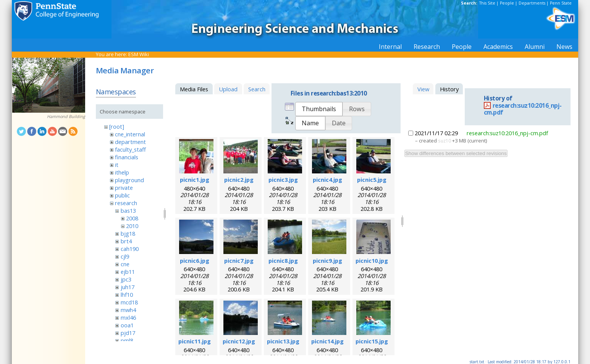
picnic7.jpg (239, 260)
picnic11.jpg (195, 341)
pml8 (127, 340)
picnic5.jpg (372, 180)
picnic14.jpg (327, 341)
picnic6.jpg (195, 260)
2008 (132, 218)
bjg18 (128, 233)
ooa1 (127, 325)
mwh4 (128, 310)
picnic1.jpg (195, 180)
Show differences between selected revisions (456, 153)
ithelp (122, 172)
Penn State (561, 3)
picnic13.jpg (283, 341)
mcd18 (129, 302)
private (124, 188)
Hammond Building (66, 116)
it (117, 165)
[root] (117, 126)
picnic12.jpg (239, 341)
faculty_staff (130, 149)
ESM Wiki (139, 54)
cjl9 (125, 256)
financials (127, 157)
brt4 (126, 241)
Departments (532, 3)
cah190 (130, 249)
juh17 (128, 287)
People (507, 3)
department (130, 142)
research (126, 203)
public (122, 195)
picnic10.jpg (372, 260)
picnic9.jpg (327, 260)
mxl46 (128, 317)
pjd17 (128, 333)
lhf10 (127, 294)
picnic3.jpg (283, 180)
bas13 (128, 210)
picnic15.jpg (372, 341)
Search (257, 89)
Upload (228, 89)
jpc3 (126, 279)
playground (129, 180)
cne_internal (130, 134)
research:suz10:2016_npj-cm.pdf (523, 109)
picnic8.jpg (283, 260)
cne (125, 264)
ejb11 (128, 272)
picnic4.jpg (327, 180)
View (423, 89)
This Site (487, 3)
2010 (132, 226)
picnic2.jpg (239, 180)
